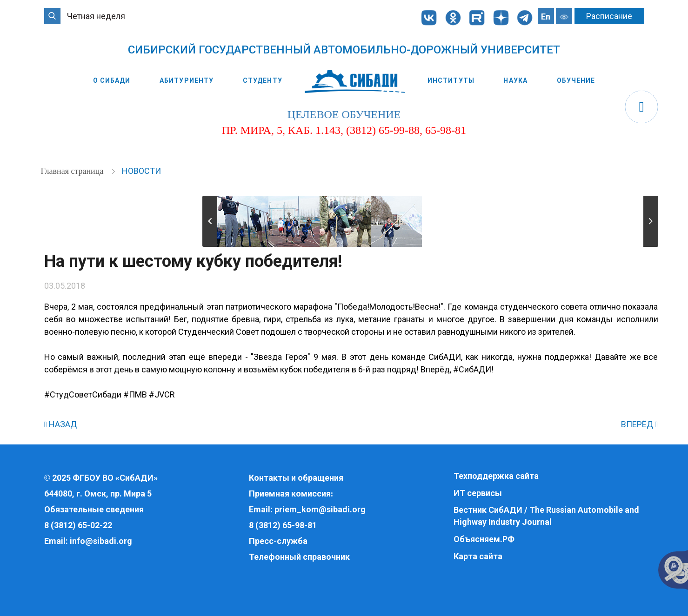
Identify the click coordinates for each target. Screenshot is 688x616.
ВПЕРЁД (640, 424)
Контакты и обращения (296, 478)
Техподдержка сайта (496, 476)
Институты (451, 80)
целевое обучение (344, 114)
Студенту (263, 80)
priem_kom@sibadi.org (320, 509)
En (546, 17)
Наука (515, 80)
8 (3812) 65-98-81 (283, 525)
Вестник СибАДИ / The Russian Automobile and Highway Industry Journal (546, 516)
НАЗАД (61, 424)
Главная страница (73, 171)
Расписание (609, 16)
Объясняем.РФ (484, 539)
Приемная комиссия (290, 493)
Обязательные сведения (94, 509)
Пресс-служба (278, 541)
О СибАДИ (112, 80)
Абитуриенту (187, 80)
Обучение (576, 80)
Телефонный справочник (299, 557)
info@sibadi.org (101, 541)
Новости (141, 171)
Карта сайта (478, 556)
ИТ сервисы (478, 493)
